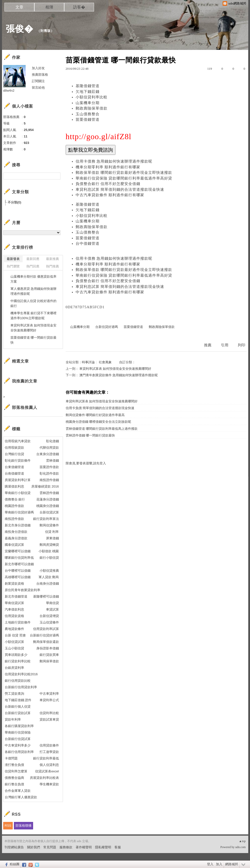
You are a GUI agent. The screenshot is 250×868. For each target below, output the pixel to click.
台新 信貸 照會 (15, 635)
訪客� (79, 7)
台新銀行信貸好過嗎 (44, 635)
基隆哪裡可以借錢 (46, 596)
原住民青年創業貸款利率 (23, 590)
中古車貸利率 (49, 694)
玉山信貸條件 (49, 622)
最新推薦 (52, 259)
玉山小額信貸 (14, 648)
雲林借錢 (52, 461)
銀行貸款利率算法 (46, 519)
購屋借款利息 (14, 486)
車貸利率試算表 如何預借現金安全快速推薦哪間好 (115, 369)
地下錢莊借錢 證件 (18, 700)
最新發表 (13, 259)
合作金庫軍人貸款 (18, 791)
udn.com (241, 847)
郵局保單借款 (49, 661)
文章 (19, 7)
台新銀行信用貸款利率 (21, 687)
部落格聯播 (24, 826)
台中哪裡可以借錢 (18, 571)
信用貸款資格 (14, 616)
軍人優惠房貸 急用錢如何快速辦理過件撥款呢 (34, 291)
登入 (210, 864)
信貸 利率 (52, 532)
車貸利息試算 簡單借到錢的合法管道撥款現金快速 (120, 189)
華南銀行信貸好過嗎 (19, 512)
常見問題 (50, 847)
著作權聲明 (84, 847)
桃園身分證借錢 (48, 506)
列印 (242, 345)
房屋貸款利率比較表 (44, 778)
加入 (219, 864)
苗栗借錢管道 (88, 120)
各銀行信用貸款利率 (19, 752)
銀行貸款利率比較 (18, 661)
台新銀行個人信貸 (18, 707)
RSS (8, 826)
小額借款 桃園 (49, 551)
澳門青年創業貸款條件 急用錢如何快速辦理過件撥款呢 (119, 375)
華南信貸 (52, 603)
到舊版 (46, 31)
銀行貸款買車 (49, 655)
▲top (242, 841)
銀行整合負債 (14, 784)
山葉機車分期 (88, 103)
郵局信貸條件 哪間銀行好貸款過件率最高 (95, 415)
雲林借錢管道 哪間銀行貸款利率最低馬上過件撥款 (102, 429)
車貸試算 (52, 609)
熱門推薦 (52, 266)
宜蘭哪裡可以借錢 (18, 551)
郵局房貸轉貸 (49, 545)
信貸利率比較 (49, 713)
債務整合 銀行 (15, 499)
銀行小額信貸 (49, 558)
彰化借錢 (52, 441)
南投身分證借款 (16, 532)
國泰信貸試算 (14, 545)
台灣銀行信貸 (14, 454)
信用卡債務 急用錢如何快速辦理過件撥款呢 (114, 161)
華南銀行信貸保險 (18, 732)
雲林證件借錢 (49, 493)
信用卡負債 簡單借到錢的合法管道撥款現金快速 (100, 408)
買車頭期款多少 (16, 655)
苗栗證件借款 (49, 467)
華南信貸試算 (14, 603)
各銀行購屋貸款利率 (19, 726)
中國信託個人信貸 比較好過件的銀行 (34, 303)
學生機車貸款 (49, 784)
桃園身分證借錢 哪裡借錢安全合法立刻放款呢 (98, 422)
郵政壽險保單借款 (92, 108)
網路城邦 (232, 864)
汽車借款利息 (14, 609)
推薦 (208, 345)
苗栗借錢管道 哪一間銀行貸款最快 (34, 340)
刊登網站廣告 (14, 847)
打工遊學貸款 (49, 752)
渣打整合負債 (14, 765)
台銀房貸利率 (14, 668)
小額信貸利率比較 (92, 97)
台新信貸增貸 (49, 616)
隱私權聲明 (103, 847)
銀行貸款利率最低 (46, 758)
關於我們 (34, 847)
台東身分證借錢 (48, 454)
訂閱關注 (38, 81)
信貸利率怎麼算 (16, 771)
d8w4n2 (9, 91)
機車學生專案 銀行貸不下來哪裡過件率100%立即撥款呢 (34, 316)
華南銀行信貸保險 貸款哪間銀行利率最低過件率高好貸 (124, 178)
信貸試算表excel (47, 771)
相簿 (49, 7)
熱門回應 (33, 266)
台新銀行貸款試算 (18, 713)
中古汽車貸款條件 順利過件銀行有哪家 (110, 195)
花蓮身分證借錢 (48, 499)
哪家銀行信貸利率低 (19, 558)
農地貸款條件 (14, 629)
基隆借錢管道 (88, 86)
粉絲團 (15, 864)
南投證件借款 (14, 519)
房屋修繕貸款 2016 (45, 486)
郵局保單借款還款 (46, 642)
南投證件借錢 (49, 480)
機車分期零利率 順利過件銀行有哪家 (108, 167)
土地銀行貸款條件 (18, 622)
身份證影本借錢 (48, 648)
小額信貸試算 (14, 642)
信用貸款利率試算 (46, 629)
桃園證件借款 (14, 506)
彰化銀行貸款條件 (18, 461)
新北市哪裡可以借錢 (19, 564)
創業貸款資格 (14, 584)
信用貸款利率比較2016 (21, 674)
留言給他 (38, 88)
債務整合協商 (14, 778)
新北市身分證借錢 (18, 525)
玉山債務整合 (88, 114)
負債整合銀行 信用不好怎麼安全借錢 (108, 184)
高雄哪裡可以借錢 (18, 577)
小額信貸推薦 (49, 571)
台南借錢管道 (14, 473)
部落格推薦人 (25, 407)
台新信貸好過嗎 (107, 327)
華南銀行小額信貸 (18, 493)
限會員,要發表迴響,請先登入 (86, 463)
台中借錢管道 (88, 244)
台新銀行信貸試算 (18, 739)
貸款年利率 (13, 719)
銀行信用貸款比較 (18, 681)
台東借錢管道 (14, 467)
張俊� (20, 29)
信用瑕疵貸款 (14, 448)
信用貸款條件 (49, 745)
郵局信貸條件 (49, 525)
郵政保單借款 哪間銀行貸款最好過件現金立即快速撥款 (124, 173)
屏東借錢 (52, 538)
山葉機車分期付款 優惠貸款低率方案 (34, 279)
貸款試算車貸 (49, 719)
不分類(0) (15, 202)
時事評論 (88, 362)
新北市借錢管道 (16, 596)
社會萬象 (105, 362)
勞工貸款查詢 (14, 694)
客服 (118, 847)
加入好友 (38, 68)
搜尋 (56, 176)
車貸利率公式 (49, 700)
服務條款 (66, 847)
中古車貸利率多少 (18, 745)
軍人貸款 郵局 (49, 577)
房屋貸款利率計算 (18, 480)
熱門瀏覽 (13, 266)
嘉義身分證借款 (16, 538)
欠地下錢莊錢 (88, 92)
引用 (225, 345)
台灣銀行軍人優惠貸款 (21, 797)
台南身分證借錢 (48, 584)
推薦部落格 (40, 75)
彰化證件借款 (49, 473)
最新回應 (33, 259)
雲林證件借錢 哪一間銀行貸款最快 (90, 435)
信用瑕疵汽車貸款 (18, 441)
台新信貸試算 (49, 512)
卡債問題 (11, 758)
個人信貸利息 (49, 765)
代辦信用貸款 (49, 448)
